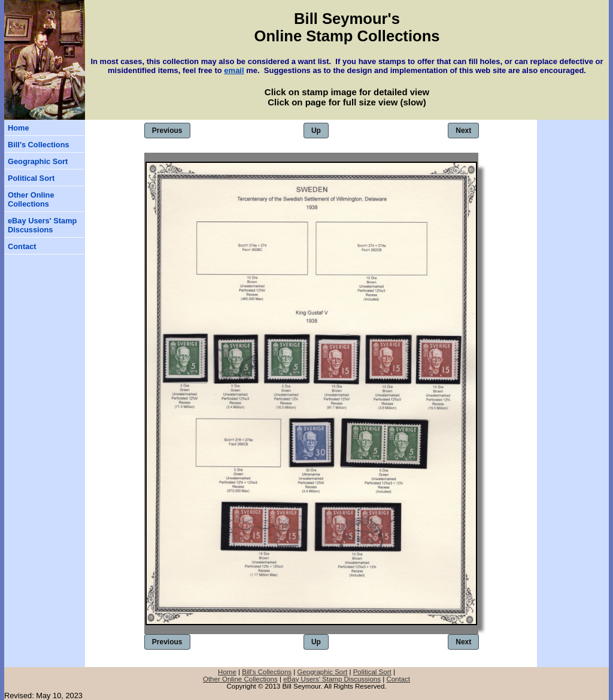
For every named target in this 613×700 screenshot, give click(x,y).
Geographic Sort (38, 161)
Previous (167, 131)
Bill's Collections (39, 145)
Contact (22, 246)
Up (316, 131)
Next (463, 131)
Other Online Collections (31, 199)
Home (19, 128)
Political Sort (31, 178)
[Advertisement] (573, 192)
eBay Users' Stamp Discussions (42, 225)
